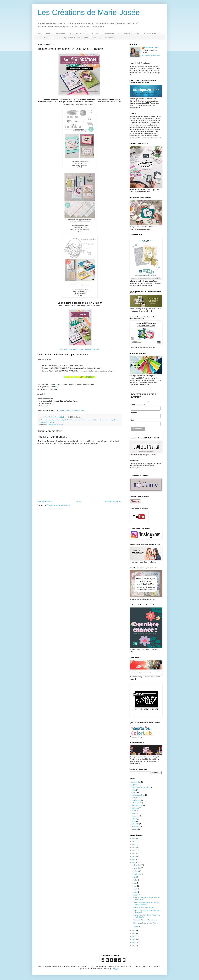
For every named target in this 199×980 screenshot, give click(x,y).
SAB (93, 420)
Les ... (139, 468)
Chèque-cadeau (151, 33)
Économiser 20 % (112, 33)
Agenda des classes (72, 38)
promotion (88, 420)
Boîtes (134, 790)
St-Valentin (135, 824)
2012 (134, 945)
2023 (134, 847)
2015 (134, 936)
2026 (134, 838)
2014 (134, 939)
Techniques (135, 826)
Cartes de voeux (106, 38)
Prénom (134, 413)
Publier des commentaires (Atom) (58, 505)
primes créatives (79, 420)
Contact (48, 33)
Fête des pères (137, 803)
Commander (60, 33)
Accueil (38, 33)
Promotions (97, 33)
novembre (137, 868)
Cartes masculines (138, 795)
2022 (134, 850)
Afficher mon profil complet (151, 55)
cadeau (47, 420)
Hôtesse (126, 33)
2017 (134, 930)
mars (136, 892)
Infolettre (137, 33)
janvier (136, 927)
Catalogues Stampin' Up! (79, 33)
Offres (38, 38)
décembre (137, 865)
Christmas (135, 798)
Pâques (134, 819)
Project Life (135, 816)
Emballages (136, 800)
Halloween (135, 808)
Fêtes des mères (137, 806)
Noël (133, 813)
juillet (136, 880)
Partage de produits (52, 38)
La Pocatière (69, 420)
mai (135, 886)
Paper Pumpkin (90, 38)
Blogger (116, 969)
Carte (133, 793)
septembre (138, 874)
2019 (134, 860)
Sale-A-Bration (100, 420)
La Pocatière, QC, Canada (56, 424)
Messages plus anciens (113, 502)
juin (135, 883)
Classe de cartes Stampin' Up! (144, 907)
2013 (134, 942)
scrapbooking (109, 420)
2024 (134, 845)
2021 (134, 853)
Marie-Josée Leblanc (152, 48)
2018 (134, 862)
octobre (137, 871)
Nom (132, 420)
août (136, 877)
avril (135, 889)
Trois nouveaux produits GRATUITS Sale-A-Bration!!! (146, 903)
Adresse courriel (138, 405)
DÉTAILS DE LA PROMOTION (80, 377)
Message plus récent (45, 502)
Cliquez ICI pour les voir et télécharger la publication (80, 349)
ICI (56, 387)
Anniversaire (136, 782)
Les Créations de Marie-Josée (89, 12)
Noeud (134, 811)
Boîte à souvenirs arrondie (140, 787)
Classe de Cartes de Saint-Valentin (145, 920)
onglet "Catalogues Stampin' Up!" (72, 410)
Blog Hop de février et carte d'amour (146, 923)
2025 (134, 841)
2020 (134, 856)
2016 (134, 934)
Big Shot (134, 785)
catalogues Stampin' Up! (57, 420)
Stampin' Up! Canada (48, 422)
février (136, 895)
